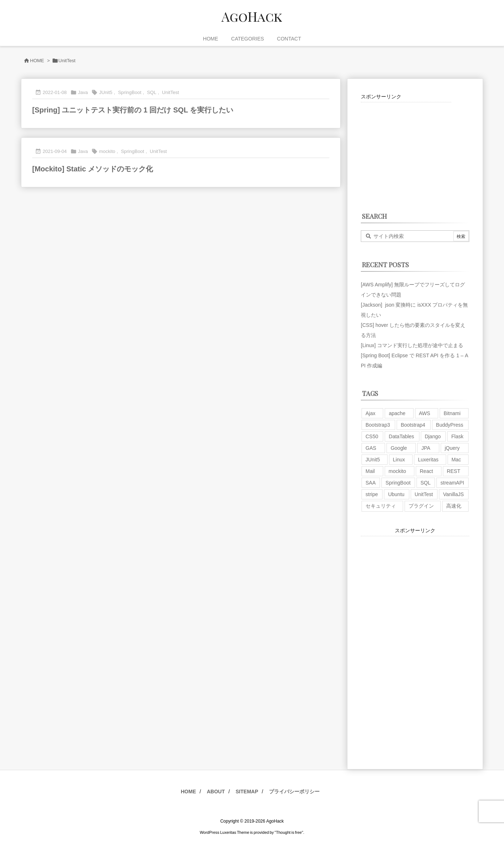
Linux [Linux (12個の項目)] (399, 460)
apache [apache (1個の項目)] (397, 413)
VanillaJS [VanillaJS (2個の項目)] (453, 494)
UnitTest (170, 92)
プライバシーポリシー (294, 792)
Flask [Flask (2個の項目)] (457, 436)
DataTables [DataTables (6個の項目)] (401, 436)
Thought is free (289, 832)
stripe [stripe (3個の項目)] (372, 494)
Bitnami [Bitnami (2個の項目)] (452, 413)
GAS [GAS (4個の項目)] (371, 448)
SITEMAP (247, 792)
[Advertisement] (406, 148)
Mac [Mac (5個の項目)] (456, 460)
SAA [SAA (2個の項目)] (371, 483)
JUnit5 (106, 92)
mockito (107, 151)
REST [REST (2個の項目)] (454, 471)
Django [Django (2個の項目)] (433, 436)
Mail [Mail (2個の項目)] (370, 471)
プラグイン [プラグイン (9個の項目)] (421, 506)
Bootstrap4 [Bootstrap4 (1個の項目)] (413, 425)
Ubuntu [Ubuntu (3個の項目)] (396, 494)
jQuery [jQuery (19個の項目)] (452, 448)
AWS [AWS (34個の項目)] (425, 413)
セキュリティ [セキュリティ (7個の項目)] (381, 506)
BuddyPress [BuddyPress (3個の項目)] (450, 425)
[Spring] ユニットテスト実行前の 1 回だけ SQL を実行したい (133, 110)
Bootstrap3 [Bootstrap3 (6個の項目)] (378, 425)
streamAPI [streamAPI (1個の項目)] (452, 483)
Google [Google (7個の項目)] (399, 448)
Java (83, 92)
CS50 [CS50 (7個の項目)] (372, 436)
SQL (151, 92)
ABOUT (216, 792)
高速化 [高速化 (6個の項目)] (454, 506)
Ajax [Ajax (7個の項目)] (370, 413)
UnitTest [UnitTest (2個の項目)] (424, 494)
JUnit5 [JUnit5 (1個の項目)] (373, 460)
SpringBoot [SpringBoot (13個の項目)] (398, 483)
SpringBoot (129, 92)
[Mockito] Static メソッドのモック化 (93, 169)
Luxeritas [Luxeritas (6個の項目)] (428, 460)
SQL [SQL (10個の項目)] (426, 483)
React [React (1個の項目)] (426, 471)
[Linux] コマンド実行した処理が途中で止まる (412, 345)
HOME (37, 61)
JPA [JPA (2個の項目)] (426, 448)
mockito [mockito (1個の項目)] (397, 471)
